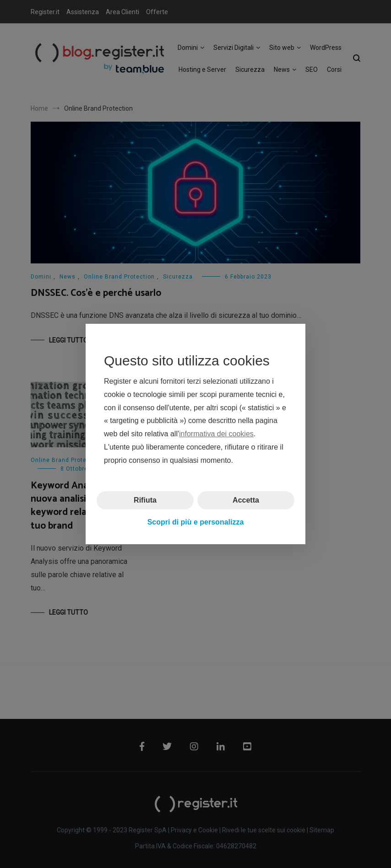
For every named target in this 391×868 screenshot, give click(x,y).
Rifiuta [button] (145, 500)
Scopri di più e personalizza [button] (196, 522)
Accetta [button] (246, 500)
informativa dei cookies (216, 434)
